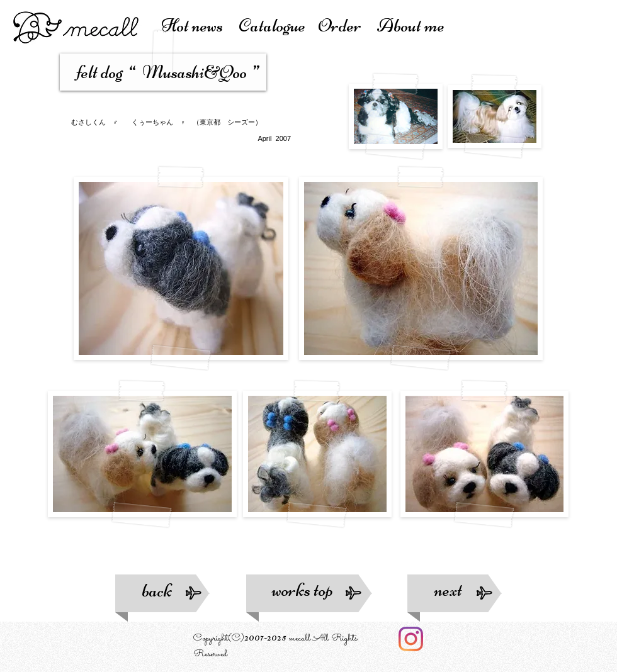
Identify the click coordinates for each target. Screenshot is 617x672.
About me (411, 25)
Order (348, 25)
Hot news (200, 25)
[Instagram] (411, 639)
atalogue (278, 25)
